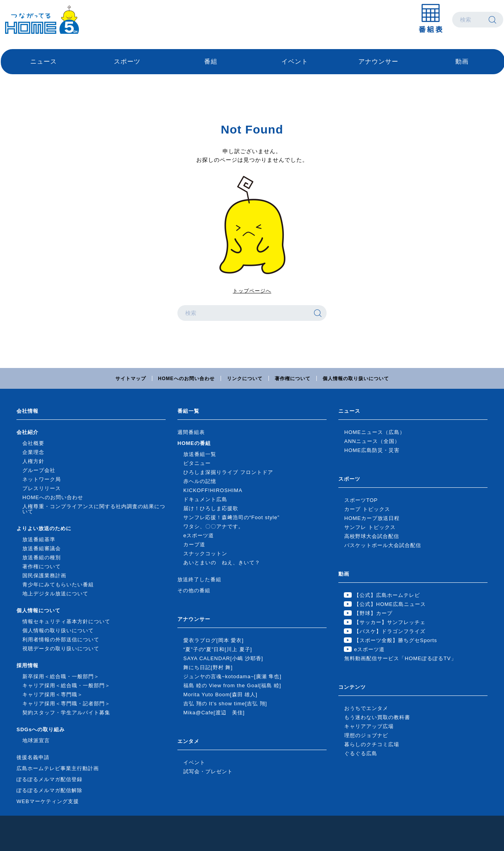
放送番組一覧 (200, 454)
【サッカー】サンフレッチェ (390, 622)
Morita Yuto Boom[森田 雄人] (220, 695)
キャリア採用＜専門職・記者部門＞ (66, 704)
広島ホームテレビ (42, 20)
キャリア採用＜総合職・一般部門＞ (66, 685)
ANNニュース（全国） (372, 441)
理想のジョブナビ (366, 735)
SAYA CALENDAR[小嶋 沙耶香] (223, 658)
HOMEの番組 (194, 443)
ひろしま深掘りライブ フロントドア (228, 472)
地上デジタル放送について (55, 594)
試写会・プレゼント (208, 771)
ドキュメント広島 (205, 499)
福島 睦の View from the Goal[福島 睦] (232, 685)
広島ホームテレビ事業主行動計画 (58, 768)
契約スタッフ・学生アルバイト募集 (66, 713)
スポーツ (127, 61)
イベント (295, 61)
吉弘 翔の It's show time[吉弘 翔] (225, 704)
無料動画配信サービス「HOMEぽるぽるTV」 (400, 658)
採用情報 (27, 665)
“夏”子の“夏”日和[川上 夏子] (218, 649)
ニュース (44, 61)
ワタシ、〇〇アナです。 (214, 526)
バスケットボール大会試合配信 (383, 545)
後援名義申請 (33, 757)
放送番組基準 (39, 539)
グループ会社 (39, 470)
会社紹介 (27, 432)
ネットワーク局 (42, 479)
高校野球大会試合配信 (372, 536)
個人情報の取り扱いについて (356, 379)
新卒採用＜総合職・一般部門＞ (61, 676)
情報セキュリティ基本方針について (66, 621)
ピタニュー (197, 463)
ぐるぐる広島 (361, 753)
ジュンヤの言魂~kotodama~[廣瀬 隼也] (232, 676)
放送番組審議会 (42, 548)
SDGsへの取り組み (41, 729)
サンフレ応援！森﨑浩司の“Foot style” (231, 517)
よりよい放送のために (44, 528)
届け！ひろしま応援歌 (211, 508)
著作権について (293, 379)
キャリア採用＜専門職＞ (53, 695)
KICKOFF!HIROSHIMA (213, 490)
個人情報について (38, 610)
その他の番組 (194, 590)
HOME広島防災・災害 (372, 450)
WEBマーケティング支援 (48, 801)
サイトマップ (131, 379)
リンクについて (245, 379)
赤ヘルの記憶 (200, 481)
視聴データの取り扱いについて (61, 649)
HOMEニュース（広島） (375, 432)
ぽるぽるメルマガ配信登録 (49, 779)
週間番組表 (191, 432)
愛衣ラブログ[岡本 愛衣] (214, 640)
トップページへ (252, 291)
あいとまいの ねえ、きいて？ (222, 563)
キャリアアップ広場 (369, 726)
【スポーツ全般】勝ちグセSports (396, 640)
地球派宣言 (36, 740)
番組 (211, 61)
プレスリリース (42, 488)
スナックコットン (205, 554)
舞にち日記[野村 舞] (208, 667)
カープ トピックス (367, 509)
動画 (462, 61)
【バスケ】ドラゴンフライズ (390, 631)
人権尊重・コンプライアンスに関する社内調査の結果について (94, 509)
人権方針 (33, 461)
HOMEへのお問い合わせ (186, 379)
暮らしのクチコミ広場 (372, 744)
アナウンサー (378, 61)
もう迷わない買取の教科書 (377, 717)
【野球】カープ (373, 613)
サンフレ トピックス (370, 527)
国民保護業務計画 (44, 576)
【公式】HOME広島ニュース (390, 604)
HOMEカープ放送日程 (372, 518)
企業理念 (33, 452)
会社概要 (33, 443)
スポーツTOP (361, 500)
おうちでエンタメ (366, 708)
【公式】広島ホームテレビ (387, 595)
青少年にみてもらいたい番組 (58, 585)
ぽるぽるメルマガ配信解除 (49, 790)
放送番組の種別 (42, 557)
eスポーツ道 (199, 535)
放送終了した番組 (199, 579)
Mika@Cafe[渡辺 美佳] (214, 713)
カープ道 (194, 544)
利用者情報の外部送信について (61, 640)
